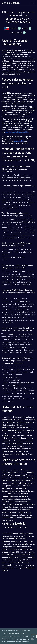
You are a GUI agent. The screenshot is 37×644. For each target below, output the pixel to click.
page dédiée (19, 141)
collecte (27, 28)
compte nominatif (18, 33)
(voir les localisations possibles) (17, 132)
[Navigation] (33, 3)
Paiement (16, 28)
